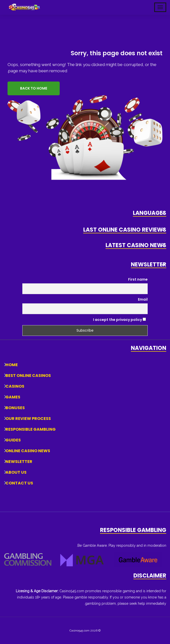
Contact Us (19, 483)
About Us (16, 472)
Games (13, 397)
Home (12, 365)
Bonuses (15, 408)
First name (138, 279)
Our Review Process (28, 419)
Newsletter (19, 462)
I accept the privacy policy (119, 320)
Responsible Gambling (31, 429)
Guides (13, 440)
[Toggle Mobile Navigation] (160, 7)
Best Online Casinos (28, 376)
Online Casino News (28, 451)
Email (143, 299)
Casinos (15, 386)
